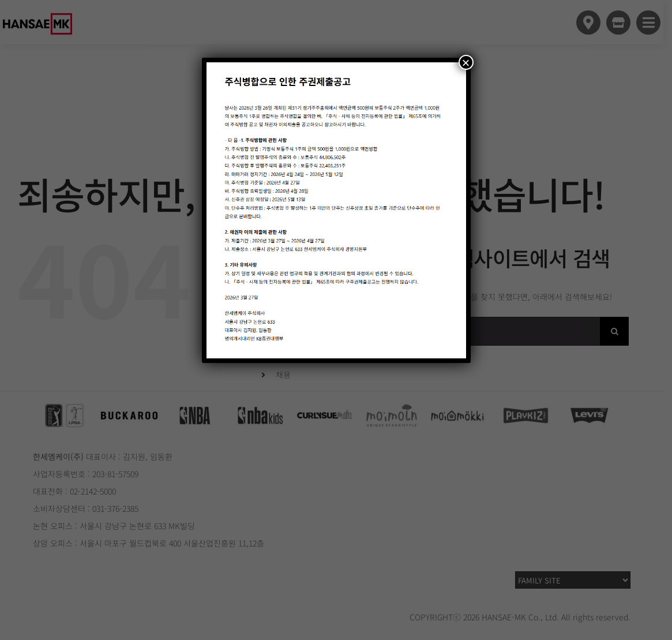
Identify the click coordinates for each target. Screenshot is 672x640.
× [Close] (465, 62)
